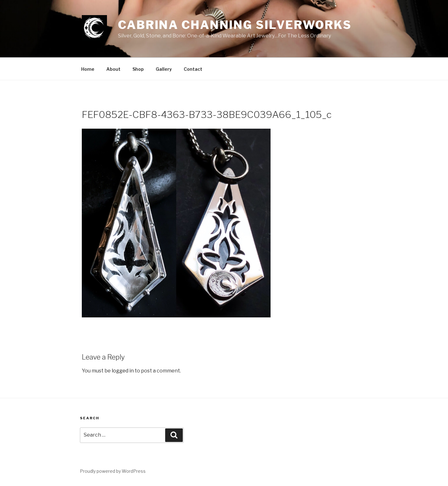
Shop (138, 69)
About (113, 69)
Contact (193, 69)
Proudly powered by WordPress (113, 471)
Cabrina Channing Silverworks (235, 25)
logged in (123, 371)
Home (88, 69)
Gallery (164, 69)
